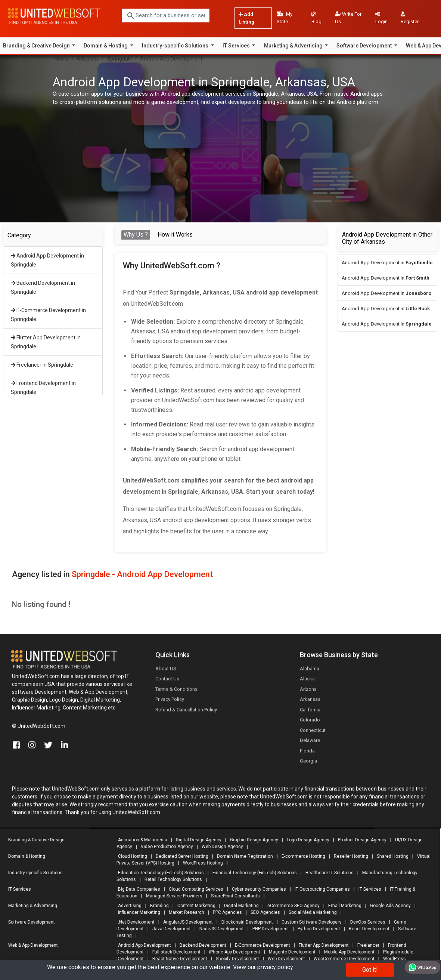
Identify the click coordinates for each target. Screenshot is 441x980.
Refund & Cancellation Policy (186, 713)
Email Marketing (342, 906)
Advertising (127, 906)
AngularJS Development (185, 922)
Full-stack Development (173, 952)
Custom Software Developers (309, 922)
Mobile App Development (346, 952)
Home (62, 59)
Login (381, 18)
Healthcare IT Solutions (327, 873)
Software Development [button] (365, 46)
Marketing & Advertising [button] (294, 46)
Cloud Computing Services (193, 889)
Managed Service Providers (171, 896)
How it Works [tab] (175, 235)
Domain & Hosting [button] (106, 46)
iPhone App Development (232, 952)
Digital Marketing (238, 906)
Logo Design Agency (305, 840)
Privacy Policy (170, 702)
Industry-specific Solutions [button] (176, 46)
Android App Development (171, 59)
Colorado (310, 723)
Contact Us (167, 682)
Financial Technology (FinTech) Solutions (252, 873)
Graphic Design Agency (251, 840)
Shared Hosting (390, 856)
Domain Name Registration (242, 856)
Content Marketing (193, 906)
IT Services (367, 889)
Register (410, 18)
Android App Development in (387, 263)
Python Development (316, 929)
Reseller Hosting (348, 856)
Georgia (308, 764)
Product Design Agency (359, 840)
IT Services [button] (237, 46)
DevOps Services (365, 922)
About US (166, 671)
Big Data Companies (136, 889)
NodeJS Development (219, 929)
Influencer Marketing (136, 912)
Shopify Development (235, 959)
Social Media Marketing (310, 912)
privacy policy (275, 967)
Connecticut (313, 733)
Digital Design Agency (196, 840)
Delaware (310, 743)
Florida (307, 754)
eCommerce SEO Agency (291, 906)
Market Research (184, 912)
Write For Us (348, 18)
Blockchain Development (244, 922)
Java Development (169, 929)
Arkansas (88, 59)
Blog (316, 18)
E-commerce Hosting (300, 856)
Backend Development (200, 945)
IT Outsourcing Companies (319, 889)
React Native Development (177, 959)
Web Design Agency (219, 847)
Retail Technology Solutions (170, 879)
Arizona (308, 692)
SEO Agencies (262, 912)
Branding (156, 906)
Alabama (310, 671)
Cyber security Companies (256, 889)
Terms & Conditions (176, 692)
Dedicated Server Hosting (179, 856)
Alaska (307, 682)
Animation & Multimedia (140, 840)
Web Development (283, 959)
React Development (366, 929)
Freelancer (365, 945)
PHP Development (268, 929)
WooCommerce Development (341, 959)
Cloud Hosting (130, 856)
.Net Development (133, 922)
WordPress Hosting (200, 863)
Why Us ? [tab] (136, 235)
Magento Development (289, 952)
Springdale (119, 59)
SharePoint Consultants (232, 896)
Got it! (370, 970)
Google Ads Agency (387, 906)
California (310, 713)
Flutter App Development (321, 945)
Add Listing (246, 18)
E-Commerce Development (260, 945)
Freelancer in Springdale (42, 365)
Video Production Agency (164, 847)
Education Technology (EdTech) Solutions (158, 873)
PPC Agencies (224, 912)
